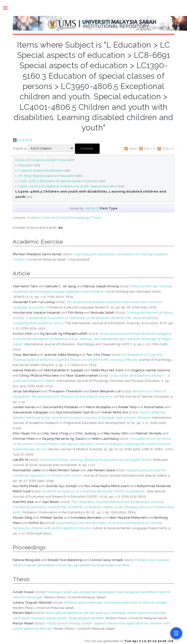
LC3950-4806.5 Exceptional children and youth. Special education (66, 186)
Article (63, 217)
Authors (91, 208)
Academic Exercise (41, 217)
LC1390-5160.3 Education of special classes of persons (57, 181)
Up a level (25, 140)
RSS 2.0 (168, 149)
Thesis (97, 217)
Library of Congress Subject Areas (41, 160)
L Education (24, 165)
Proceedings (80, 217)
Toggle (8, 8)
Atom (133, 149)
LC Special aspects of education (39, 170)
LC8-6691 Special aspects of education (45, 176)
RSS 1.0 (150, 149)
